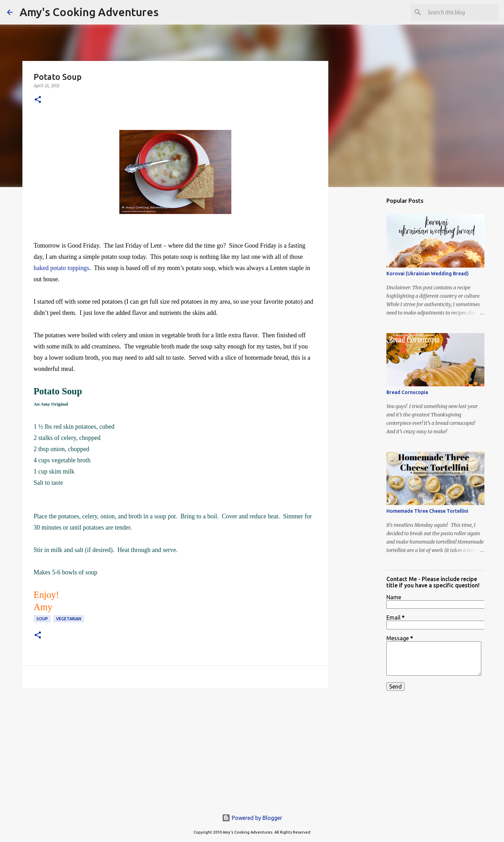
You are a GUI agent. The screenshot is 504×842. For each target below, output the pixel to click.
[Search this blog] (462, 12)
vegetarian (69, 619)
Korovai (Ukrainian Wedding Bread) (428, 274)
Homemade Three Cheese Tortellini (427, 511)
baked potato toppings (61, 268)
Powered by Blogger (252, 818)
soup (42, 619)
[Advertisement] (175, 748)
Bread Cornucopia (407, 392)
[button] (38, 100)
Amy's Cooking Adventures (89, 12)
